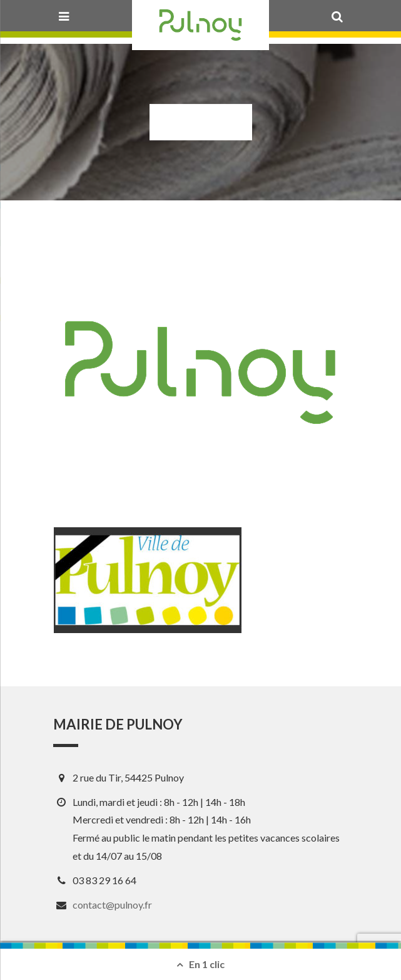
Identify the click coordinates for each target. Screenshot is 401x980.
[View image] (148, 580)
